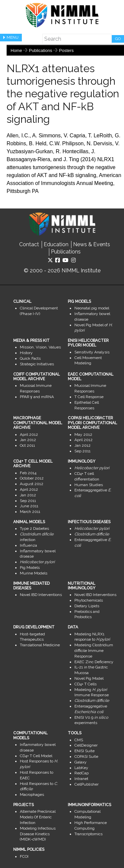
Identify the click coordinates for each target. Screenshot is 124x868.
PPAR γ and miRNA (37, 397)
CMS (79, 740)
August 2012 (32, 484)
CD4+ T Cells (85, 684)
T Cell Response (89, 397)
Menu (13, 37)
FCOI (24, 856)
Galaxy (81, 762)
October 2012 (32, 478)
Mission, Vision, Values (40, 347)
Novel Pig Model (89, 678)
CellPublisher (86, 784)
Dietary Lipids (87, 606)
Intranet (81, 779)
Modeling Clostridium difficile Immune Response (94, 651)
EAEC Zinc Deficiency (94, 662)
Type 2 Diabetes (34, 528)
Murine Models (34, 573)
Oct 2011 (27, 445)
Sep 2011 (83, 451)
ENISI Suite (84, 751)
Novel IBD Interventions (41, 595)
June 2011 (29, 506)
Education (56, 244)
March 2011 (30, 512)
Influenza (28, 545)
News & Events (92, 244)
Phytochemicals (89, 600)
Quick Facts (30, 358)
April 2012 (29, 434)
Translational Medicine (40, 645)
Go (118, 39)
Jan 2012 (28, 440)
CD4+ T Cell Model (36, 756)
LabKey (81, 768)
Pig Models (30, 568)
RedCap (82, 773)
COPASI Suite (86, 756)
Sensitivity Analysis (92, 352)
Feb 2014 (28, 473)
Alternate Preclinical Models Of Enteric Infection (38, 817)
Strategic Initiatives (37, 364)
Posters (66, 50)
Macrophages (32, 795)
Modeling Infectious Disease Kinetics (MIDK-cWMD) (38, 834)
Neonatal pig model (92, 308)
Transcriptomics (88, 834)
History (26, 353)
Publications (41, 50)
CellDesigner (86, 745)
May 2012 (83, 434)
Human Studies (89, 485)
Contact (29, 244)
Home (16, 50)
